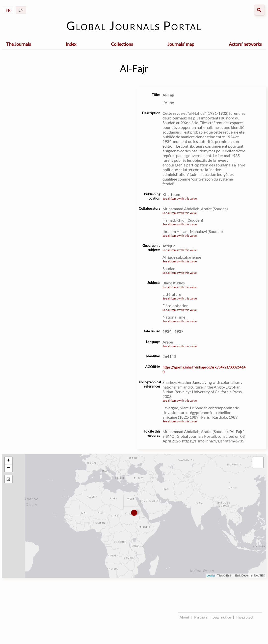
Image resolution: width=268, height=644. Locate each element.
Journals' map (181, 44)
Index (71, 44)
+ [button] (9, 461)
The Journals (19, 44)
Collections (122, 44)
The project (245, 617)
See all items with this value (180, 198)
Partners (201, 617)
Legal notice (222, 617)
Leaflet (211, 575)
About (184, 617)
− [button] (9, 468)
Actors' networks (245, 44)
